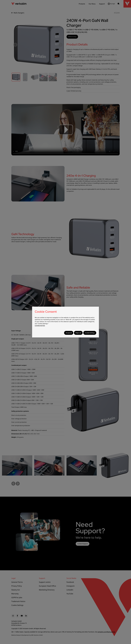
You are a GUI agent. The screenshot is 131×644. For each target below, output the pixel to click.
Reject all (78, 333)
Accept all (69, 333)
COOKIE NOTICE (40, 326)
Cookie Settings (90, 333)
